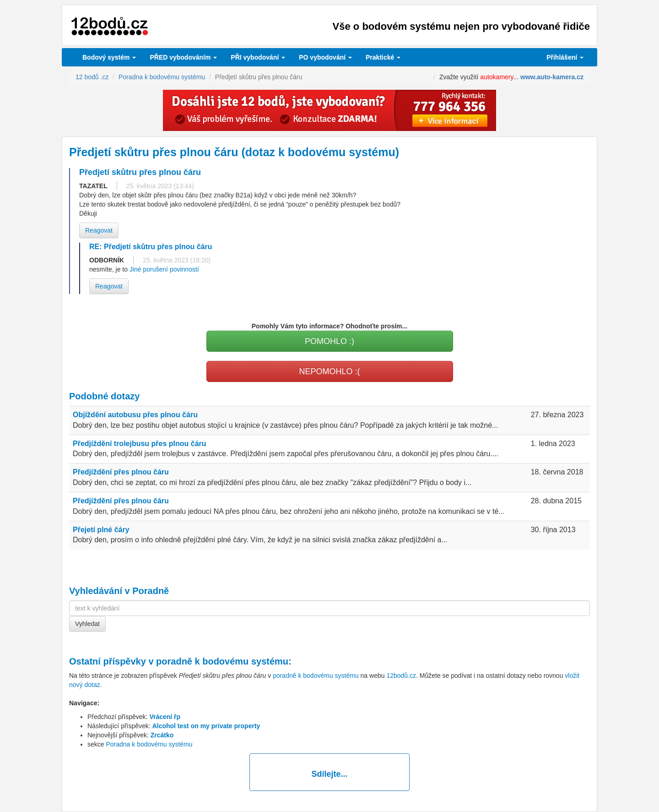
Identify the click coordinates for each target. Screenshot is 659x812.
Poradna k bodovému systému (149, 744)
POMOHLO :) (329, 341)
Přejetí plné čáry (101, 530)
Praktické (383, 57)
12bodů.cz (401, 676)
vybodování (258, 57)
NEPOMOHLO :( (329, 371)
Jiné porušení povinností (164, 269)
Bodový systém (109, 57)
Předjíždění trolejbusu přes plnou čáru (140, 444)
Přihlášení (565, 57)
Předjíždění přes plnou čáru (121, 472)
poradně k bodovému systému (222, 661)
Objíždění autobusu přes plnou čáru (135, 415)
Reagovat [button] (99, 230)
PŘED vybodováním (183, 57)
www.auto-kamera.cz (552, 77)
